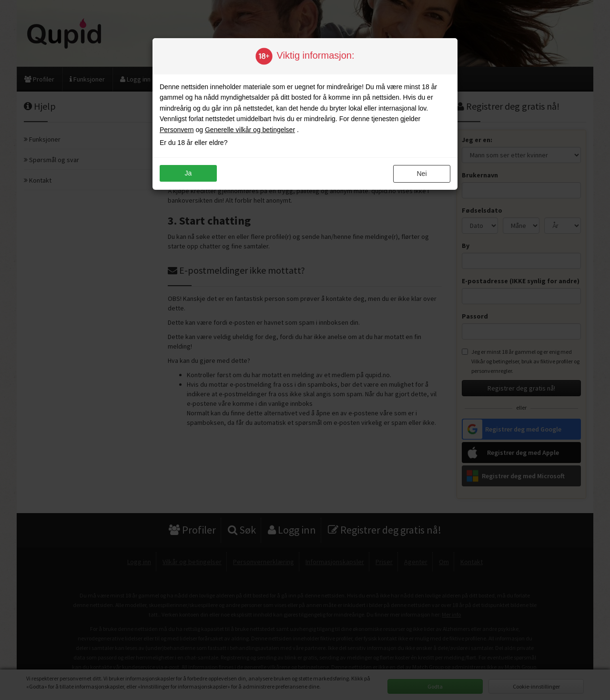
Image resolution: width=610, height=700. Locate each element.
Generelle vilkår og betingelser (250, 130)
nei (422, 174)
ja (188, 173)
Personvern (177, 130)
